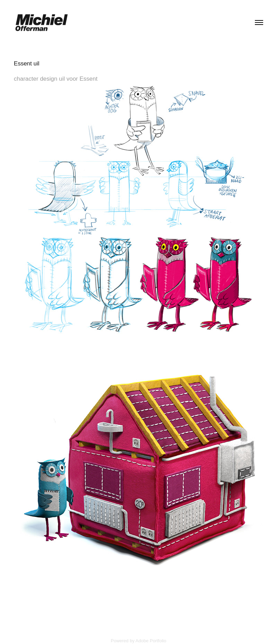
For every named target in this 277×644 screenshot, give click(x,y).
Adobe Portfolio (151, 641)
